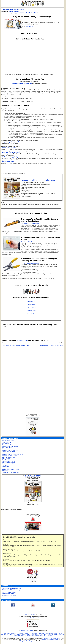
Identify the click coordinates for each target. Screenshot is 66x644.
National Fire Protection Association (49, 640)
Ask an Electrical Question (33, 618)
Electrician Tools (31, 311)
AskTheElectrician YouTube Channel (37, 636)
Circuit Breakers (31, 308)
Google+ (50, 636)
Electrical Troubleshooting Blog (56, 634)
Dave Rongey (30, 27)
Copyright (23, 631)
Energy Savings (14, 11)
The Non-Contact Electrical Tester (30, 224)
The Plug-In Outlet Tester (28, 242)
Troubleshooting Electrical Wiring (11, 472)
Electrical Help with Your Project (28, 13)
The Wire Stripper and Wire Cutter (30, 263)
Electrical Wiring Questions (9, 595)
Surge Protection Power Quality (10, 469)
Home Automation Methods (9, 464)
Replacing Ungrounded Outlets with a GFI (51, 345)
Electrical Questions (30, 614)
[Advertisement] (32, 368)
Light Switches (31, 302)
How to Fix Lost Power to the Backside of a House (16, 345)
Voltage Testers (31, 314)
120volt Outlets (31, 305)
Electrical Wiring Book (20, 636)
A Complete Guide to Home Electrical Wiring (38, 180)
